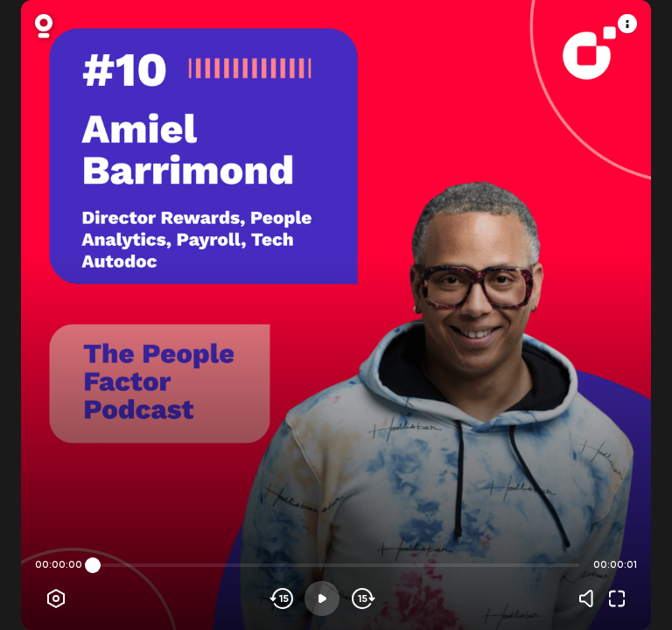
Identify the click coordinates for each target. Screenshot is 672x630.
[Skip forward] (362, 598)
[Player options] (56, 598)
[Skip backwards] (282, 598)
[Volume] (591, 598)
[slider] (93, 565)
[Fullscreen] (617, 598)
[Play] (322, 598)
